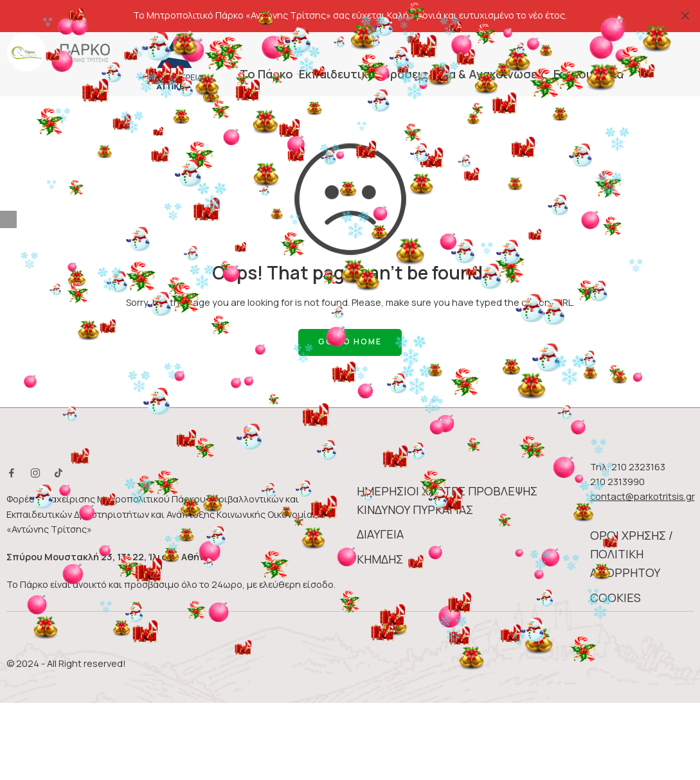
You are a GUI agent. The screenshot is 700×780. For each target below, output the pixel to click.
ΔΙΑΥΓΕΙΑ (380, 506)
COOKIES (615, 570)
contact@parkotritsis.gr (642, 469)
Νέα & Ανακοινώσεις (491, 46)
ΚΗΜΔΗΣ (380, 531)
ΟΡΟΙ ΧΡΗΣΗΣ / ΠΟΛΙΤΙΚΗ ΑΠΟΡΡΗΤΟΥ (632, 526)
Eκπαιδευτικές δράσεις (364, 46)
